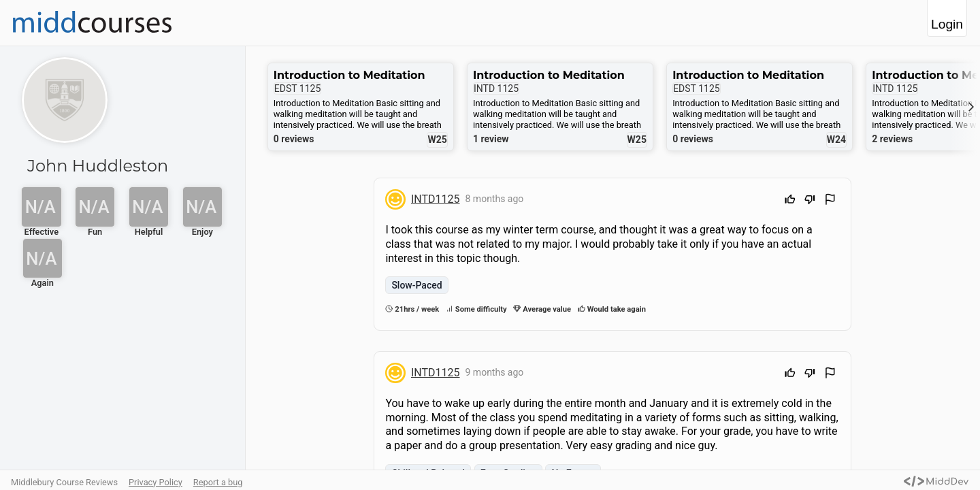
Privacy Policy (156, 482)
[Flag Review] (830, 201)
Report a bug (218, 482)
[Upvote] (790, 201)
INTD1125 (436, 199)
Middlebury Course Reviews (64, 482)
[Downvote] (810, 201)
